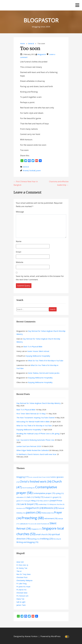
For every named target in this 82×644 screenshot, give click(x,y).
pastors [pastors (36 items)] (34, 512)
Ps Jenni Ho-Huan (23, 587)
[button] (77, 5)
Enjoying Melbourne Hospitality (38, 356)
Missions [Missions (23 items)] (51, 508)
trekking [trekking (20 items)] (46, 539)
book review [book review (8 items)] (34, 477)
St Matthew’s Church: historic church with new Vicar (36, 454)
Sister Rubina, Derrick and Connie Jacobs (44, 373)
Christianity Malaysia (24, 580)
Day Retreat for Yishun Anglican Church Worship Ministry (39, 403)
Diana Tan (20, 599)
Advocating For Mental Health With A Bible (33, 422)
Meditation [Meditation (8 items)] (21, 508)
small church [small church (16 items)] (43, 534)
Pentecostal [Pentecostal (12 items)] (48, 513)
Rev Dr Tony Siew (24, 574)
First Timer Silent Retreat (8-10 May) (31, 414)
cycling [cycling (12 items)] (60, 493)
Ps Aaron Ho (21, 590)
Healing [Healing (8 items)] (27, 501)
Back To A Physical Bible (33, 347)
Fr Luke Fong (22, 583)
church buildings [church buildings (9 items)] (28, 488)
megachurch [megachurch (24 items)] (34, 508)
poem (38, 171)
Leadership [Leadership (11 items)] (44, 504)
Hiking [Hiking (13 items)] (35, 501)
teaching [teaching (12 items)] (35, 539)
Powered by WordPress (50, 636)
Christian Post (22, 577)
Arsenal (26, 171)
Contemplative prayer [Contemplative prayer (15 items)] (44, 493)
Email (19, 252)
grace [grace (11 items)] (20, 501)
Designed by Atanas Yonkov (26, 636)
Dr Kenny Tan (22, 568)
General (31, 43)
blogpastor (42, 54)
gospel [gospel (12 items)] (57, 497)
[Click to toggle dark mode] (67, 636)
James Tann (21, 605)
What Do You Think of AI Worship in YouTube (46, 361)
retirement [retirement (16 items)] (51, 518)
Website (20, 262)
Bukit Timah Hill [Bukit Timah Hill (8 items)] (44, 477)
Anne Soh (20, 562)
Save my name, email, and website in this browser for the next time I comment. (40, 278)
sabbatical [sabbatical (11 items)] (25, 524)
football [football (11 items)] (48, 497)
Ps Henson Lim (22, 596)
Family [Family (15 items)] (39, 497)
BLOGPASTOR (41, 20)
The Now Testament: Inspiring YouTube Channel (36, 418)
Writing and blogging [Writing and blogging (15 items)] (27, 542)
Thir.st (19, 571)
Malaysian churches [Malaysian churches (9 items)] (57, 504)
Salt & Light (21, 602)
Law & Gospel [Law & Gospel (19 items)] (29, 504)
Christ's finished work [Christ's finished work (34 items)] (36, 482)
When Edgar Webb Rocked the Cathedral (33, 450)
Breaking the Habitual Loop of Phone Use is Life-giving (38, 434)
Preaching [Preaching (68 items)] (33, 518)
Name (19, 241)
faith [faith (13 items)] (31, 497)
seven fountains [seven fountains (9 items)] (43, 524)
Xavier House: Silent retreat (38, 351)
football (32, 171)
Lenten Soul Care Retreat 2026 (29, 446)
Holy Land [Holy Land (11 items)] (45, 501)
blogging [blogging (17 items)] (23, 477)
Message (20, 212)
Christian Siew (22, 593)
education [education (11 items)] (22, 497)
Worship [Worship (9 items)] (57, 539)
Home (22, 43)
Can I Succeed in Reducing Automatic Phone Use (35, 440)
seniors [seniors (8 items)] (33, 524)
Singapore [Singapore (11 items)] (36, 529)
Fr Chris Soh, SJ (22, 565)
